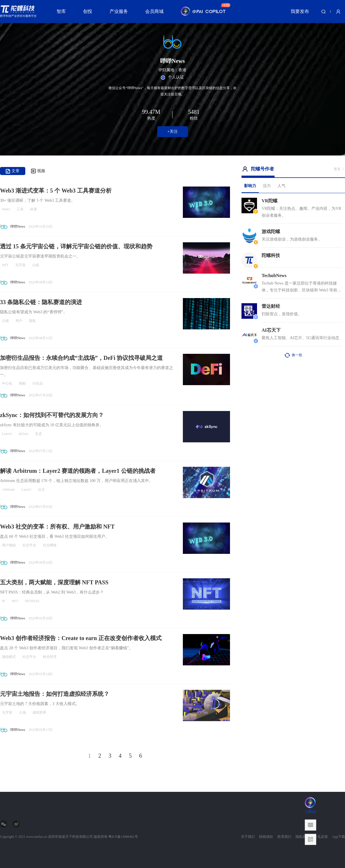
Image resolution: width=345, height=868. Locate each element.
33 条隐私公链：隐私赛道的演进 (41, 302)
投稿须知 (266, 837)
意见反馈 (321, 837)
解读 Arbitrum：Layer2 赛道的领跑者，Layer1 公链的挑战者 (78, 471)
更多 (339, 169)
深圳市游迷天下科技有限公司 (70, 837)
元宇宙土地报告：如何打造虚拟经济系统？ (55, 694)
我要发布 (300, 11)
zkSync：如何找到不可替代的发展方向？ (52, 415)
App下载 (339, 837)
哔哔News (18, 226)
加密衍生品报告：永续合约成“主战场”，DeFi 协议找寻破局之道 (81, 358)
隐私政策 (302, 837)
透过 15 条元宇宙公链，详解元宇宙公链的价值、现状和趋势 (76, 246)
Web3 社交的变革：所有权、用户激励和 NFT (57, 527)
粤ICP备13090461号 (123, 837)
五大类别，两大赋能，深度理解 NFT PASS (54, 582)
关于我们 (248, 837)
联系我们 (284, 837)
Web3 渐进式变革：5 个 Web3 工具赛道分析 (56, 191)
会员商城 (154, 11)
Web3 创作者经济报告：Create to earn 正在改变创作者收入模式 (81, 638)
